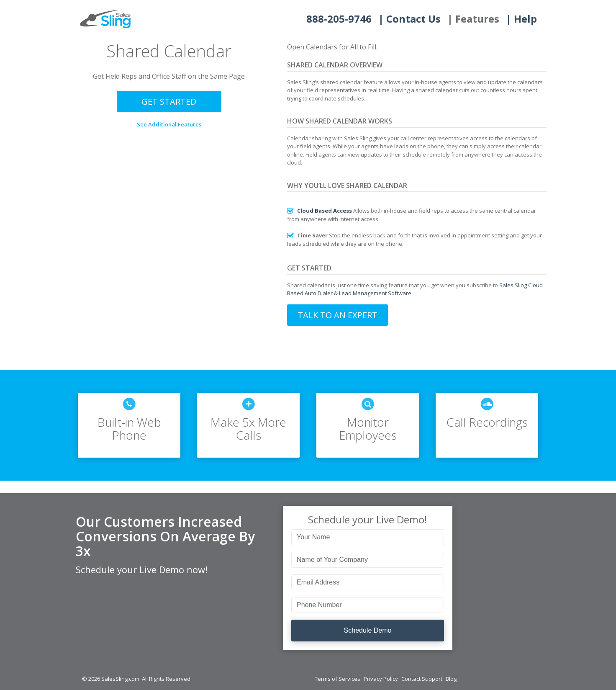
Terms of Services (338, 679)
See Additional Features (169, 124)
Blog (451, 679)
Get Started (169, 102)
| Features (473, 19)
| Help (521, 19)
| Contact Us (409, 19)
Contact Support (422, 679)
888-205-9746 (339, 19)
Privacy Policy (381, 679)
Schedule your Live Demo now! (142, 569)
